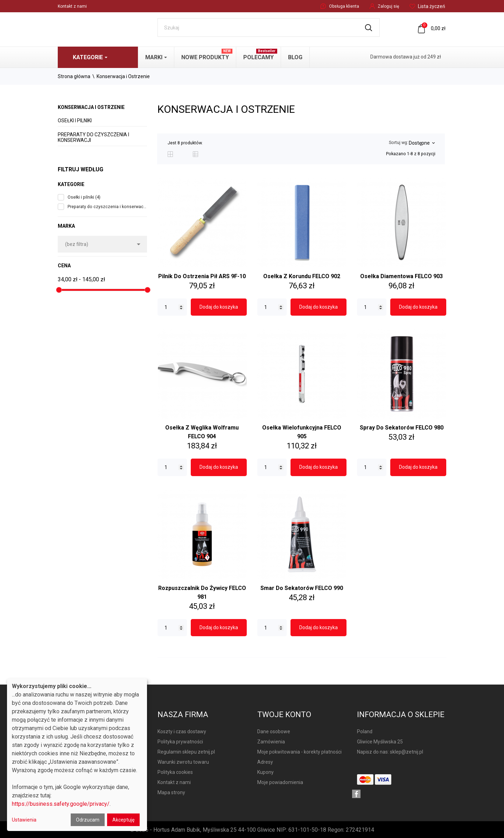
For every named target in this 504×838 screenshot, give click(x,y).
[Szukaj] (269, 28)
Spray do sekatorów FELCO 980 (402, 428)
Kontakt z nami (72, 6)
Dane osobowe (274, 731)
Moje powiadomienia (280, 782)
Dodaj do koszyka (219, 307)
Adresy (265, 762)
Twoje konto (284, 715)
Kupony (265, 772)
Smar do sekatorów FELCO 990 (302, 588)
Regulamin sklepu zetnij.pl (186, 752)
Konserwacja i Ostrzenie (91, 107)
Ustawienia (24, 820)
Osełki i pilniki (75, 121)
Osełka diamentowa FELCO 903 (401, 276)
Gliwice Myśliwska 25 (380, 742)
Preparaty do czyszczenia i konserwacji (93, 137)
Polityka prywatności (180, 742)
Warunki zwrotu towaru (183, 762)
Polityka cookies (175, 772)
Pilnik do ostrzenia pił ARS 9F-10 (202, 276)
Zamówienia (271, 742)
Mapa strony (171, 792)
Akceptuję (123, 820)
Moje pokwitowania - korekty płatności (299, 752)
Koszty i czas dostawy (182, 731)
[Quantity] (172, 307)
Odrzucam (88, 820)
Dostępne (422, 143)
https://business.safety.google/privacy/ (61, 804)
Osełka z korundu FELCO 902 (302, 276)
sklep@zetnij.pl (407, 752)
